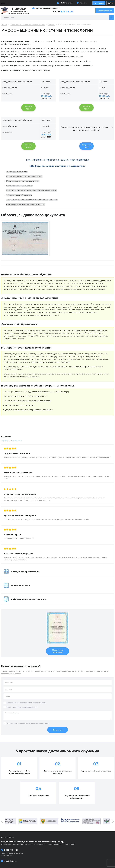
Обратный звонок (105, 11)
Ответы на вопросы (21, 585)
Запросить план (87, 146)
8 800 (63, 12)
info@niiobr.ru (66, 3)
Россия (83, 3)
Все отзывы (5, 441)
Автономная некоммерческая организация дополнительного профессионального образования (57, 843)
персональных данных (40, 723)
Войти (110, 3)
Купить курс (28, 108)
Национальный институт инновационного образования (19, 11)
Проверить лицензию (58, 651)
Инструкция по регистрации (25, 572)
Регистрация (99, 3)
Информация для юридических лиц (29, 599)
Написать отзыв (16, 441)
